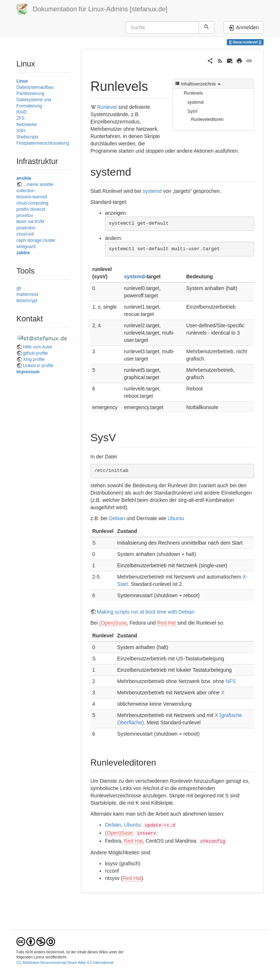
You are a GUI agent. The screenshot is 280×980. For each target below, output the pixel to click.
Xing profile (34, 359)
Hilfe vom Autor (38, 347)
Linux (22, 81)
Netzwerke (27, 125)
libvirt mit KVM (30, 222)
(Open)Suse (113, 623)
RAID (22, 112)
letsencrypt (27, 301)
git (19, 288)
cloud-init (25, 234)
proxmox (25, 216)
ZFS (20, 118)
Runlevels (193, 93)
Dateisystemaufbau (35, 87)
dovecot (38, 209)
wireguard (26, 247)
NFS (231, 681)
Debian (117, 518)
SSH (21, 131)
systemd (195, 102)
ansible (24, 178)
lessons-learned (32, 197)
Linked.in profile (38, 366)
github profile (35, 353)
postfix (23, 209)
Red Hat (166, 623)
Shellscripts (28, 137)
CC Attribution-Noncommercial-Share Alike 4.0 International (65, 963)
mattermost (27, 294)
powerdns (26, 228)
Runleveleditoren (207, 119)
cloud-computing (32, 203)
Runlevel (107, 107)
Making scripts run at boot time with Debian (146, 612)
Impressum (28, 372)
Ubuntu (176, 518)
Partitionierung (30, 94)
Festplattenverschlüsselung (43, 143)
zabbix (23, 253)
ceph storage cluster (36, 240)
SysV (192, 111)
